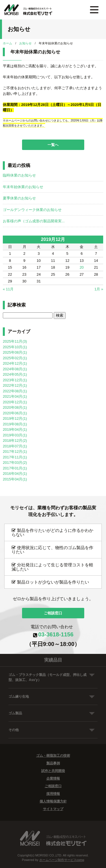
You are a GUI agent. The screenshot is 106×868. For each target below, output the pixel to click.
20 (82, 267)
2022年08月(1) (15, 391)
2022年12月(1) (15, 385)
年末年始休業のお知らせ (23, 187)
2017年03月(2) (15, 463)
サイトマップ (53, 809)
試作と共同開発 (53, 771)
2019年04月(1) (15, 429)
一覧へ (53, 145)
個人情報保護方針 (53, 801)
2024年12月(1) (15, 363)
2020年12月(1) (15, 402)
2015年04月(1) (15, 479)
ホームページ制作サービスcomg (62, 860)
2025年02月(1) (15, 358)
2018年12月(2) (15, 440)
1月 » (99, 289)
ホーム (7, 43)
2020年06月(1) (15, 413)
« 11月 (8, 289)
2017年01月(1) (15, 468)
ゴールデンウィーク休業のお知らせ (32, 210)
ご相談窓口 (53, 613)
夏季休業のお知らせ (19, 198)
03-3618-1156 (56, 634)
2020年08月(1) (15, 407)
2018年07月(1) (15, 446)
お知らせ (25, 43)
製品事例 (53, 763)
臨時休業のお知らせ (19, 175)
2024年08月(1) (15, 369)
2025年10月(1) (15, 347)
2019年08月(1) (15, 424)
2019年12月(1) (15, 418)
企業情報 (53, 778)
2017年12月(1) (15, 452)
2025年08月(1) (15, 352)
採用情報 (53, 794)
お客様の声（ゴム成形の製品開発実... (34, 221)
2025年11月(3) (15, 341)
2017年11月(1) (15, 457)
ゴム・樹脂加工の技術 (53, 756)
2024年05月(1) (15, 374)
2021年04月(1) (15, 396)
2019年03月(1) (15, 435)
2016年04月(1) (15, 474)
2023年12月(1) (15, 380)
